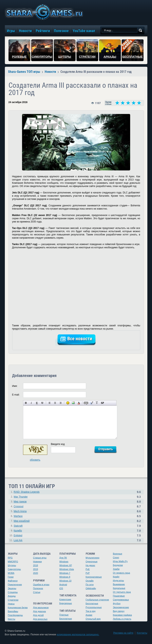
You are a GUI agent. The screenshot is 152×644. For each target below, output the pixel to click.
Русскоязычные (94, 607)
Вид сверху (119, 611)
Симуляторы (14, 569)
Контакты (142, 633)
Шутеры (12, 565)
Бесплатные (66, 619)
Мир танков (20, 502)
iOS (61, 588)
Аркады (12, 596)
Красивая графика (122, 615)
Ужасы (11, 604)
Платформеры (15, 615)
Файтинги (13, 581)
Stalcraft (18, 526)
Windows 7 (65, 573)
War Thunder (21, 497)
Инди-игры (118, 580)
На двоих (90, 565)
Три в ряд (91, 611)
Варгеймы (13, 611)
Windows (64, 562)
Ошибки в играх (41, 585)
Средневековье (121, 600)
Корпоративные (94, 577)
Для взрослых (40, 619)
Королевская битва (18, 607)
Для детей (38, 615)
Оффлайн (91, 588)
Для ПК (63, 558)
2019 (36, 569)
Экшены (12, 588)
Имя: (15, 386)
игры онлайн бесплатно (44, 12)
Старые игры (40, 558)
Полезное (38, 588)
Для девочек (40, 611)
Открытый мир (93, 619)
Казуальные (119, 588)
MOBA (11, 573)
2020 (36, 573)
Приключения (15, 585)
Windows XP (66, 565)
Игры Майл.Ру (120, 561)
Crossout (19, 506)
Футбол (117, 603)
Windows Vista (67, 569)
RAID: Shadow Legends (27, 492)
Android (63, 585)
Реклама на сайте (123, 633)
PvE (88, 569)
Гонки (11, 577)
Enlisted (18, 535)
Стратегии (13, 600)
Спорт (116, 557)
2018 (36, 565)
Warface (18, 516)
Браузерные (66, 603)
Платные (64, 615)
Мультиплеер (93, 558)
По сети (90, 585)
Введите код (58, 444)
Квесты (12, 619)
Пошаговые (119, 596)
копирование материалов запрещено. (78, 635)
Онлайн (90, 581)
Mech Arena (20, 511)
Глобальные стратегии (97, 600)
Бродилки (118, 565)
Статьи (37, 592)
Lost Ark (18, 540)
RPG (10, 558)
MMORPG (13, 562)
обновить (35, 460)
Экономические (121, 607)
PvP (88, 573)
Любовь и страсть (122, 619)
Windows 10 (65, 581)
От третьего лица (122, 592)
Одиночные (92, 562)
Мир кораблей (22, 521)
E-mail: (16, 395)
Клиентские (65, 599)
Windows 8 (65, 577)
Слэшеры (13, 592)
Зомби (116, 569)
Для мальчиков (41, 607)
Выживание (119, 584)
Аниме (89, 615)
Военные (118, 554)
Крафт (116, 577)
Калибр (18, 531)
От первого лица (122, 573)
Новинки (37, 562)
